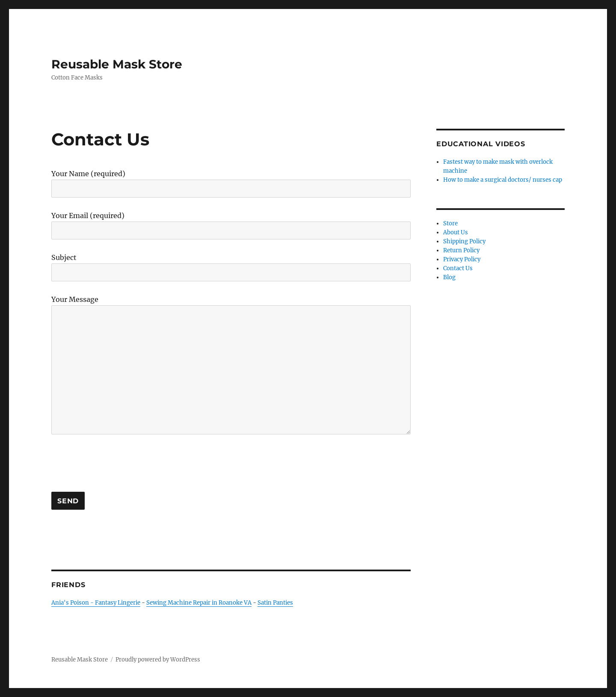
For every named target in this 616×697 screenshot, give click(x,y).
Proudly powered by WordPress (158, 660)
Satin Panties (275, 603)
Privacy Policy (462, 259)
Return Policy (461, 250)
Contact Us (458, 268)
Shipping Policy (464, 241)
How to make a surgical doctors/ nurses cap (503, 180)
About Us (456, 232)
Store (450, 223)
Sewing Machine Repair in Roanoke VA (199, 603)
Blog (449, 277)
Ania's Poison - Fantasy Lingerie (96, 603)
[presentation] (116, 463)
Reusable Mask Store (117, 64)
